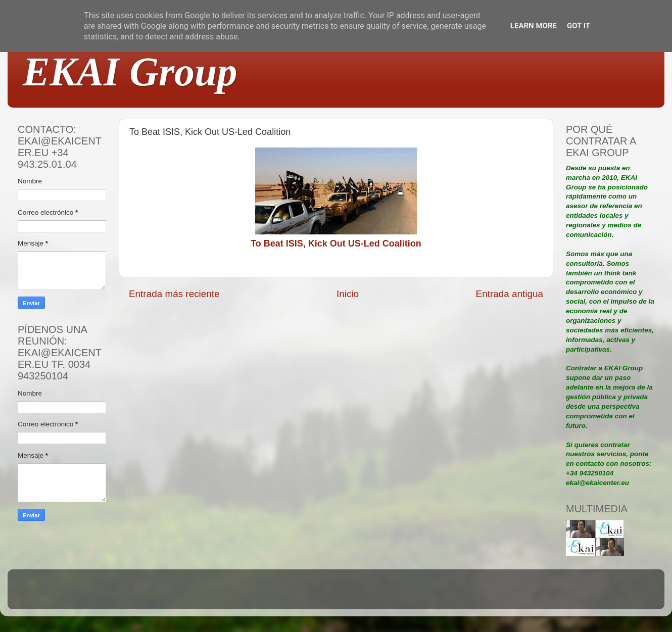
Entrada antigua (510, 294)
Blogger (402, 594)
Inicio (348, 294)
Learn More (534, 26)
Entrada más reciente (174, 294)
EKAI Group (130, 72)
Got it (579, 26)
